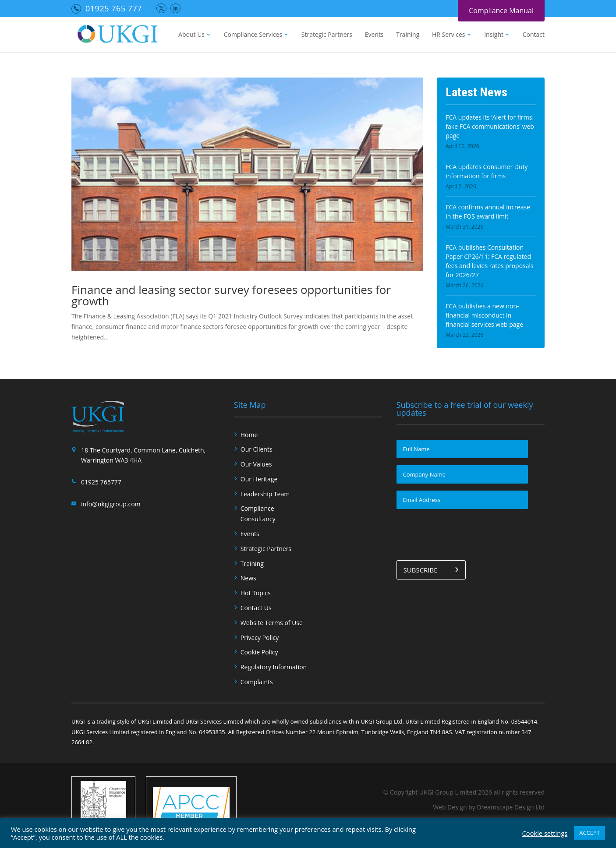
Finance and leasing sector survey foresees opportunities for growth (231, 295)
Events (374, 35)
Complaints (257, 682)
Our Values (256, 464)
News (248, 578)
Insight (494, 35)
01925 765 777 (114, 8)
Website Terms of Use (272, 623)
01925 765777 (101, 482)
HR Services (449, 35)
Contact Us (256, 608)
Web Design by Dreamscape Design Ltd (489, 807)
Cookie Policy (259, 652)
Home (249, 435)
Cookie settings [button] (545, 833)
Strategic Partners (327, 35)
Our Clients (257, 449)
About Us (191, 35)
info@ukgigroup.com (111, 504)
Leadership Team (265, 494)
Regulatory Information (274, 667)
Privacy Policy (260, 638)
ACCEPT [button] (589, 833)
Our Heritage (259, 479)
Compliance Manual (501, 11)
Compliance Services (253, 35)
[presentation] (463, 533)
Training (408, 35)
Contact (534, 35)
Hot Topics (256, 593)
